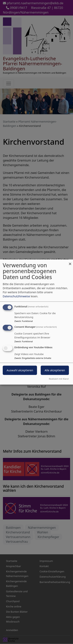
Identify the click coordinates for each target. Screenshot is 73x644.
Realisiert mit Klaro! (59, 379)
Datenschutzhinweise (16, 296)
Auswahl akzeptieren (20, 370)
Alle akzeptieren (55, 370)
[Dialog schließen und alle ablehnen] (70, 262)
